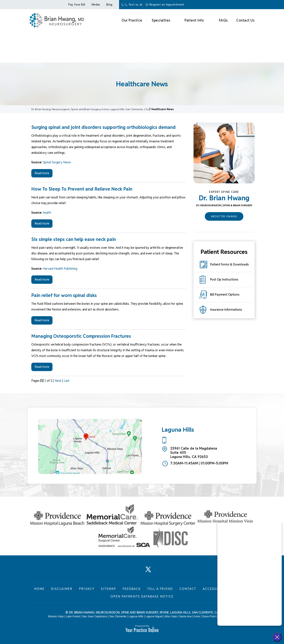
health (47, 213)
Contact (188, 589)
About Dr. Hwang (224, 216)
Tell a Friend (160, 589)
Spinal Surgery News (57, 162)
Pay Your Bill (77, 4)
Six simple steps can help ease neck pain (74, 239)
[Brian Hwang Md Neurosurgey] (57, 20)
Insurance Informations (226, 310)
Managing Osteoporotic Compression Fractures (81, 336)
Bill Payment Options (225, 295)
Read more (42, 173)
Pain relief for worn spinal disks (64, 295)
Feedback (132, 589)
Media (96, 4)
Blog (109, 4)
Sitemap (109, 589)
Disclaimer (62, 589)
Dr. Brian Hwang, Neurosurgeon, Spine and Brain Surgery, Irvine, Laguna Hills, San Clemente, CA (90, 109)
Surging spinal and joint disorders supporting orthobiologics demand (103, 127)
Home (39, 589)
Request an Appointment (167, 4)
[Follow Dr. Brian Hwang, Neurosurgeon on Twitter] (148, 571)
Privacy (87, 589)
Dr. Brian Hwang (224, 198)
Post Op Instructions (224, 279)
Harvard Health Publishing (60, 269)
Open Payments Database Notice (142, 596)
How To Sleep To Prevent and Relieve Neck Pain (82, 189)
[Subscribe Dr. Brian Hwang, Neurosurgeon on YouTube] (161, 571)
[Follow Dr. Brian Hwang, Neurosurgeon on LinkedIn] (136, 571)
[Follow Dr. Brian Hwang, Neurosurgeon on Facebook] (123, 571)
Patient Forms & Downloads (229, 264)
